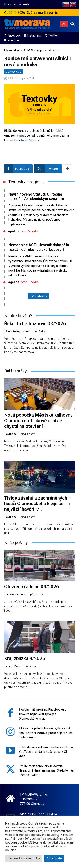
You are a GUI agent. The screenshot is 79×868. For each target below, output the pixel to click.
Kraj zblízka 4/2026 (25, 658)
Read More (29, 140)
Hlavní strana (13, 50)
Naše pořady (16, 543)
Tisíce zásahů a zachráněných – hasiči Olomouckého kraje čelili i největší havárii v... (38, 504)
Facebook (14, 35)
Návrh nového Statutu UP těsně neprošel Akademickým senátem (36, 196)
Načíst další (38, 296)
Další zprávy (15, 371)
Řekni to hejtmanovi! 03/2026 (35, 324)
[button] (72, 24)
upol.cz (14, 231)
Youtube (13, 40)
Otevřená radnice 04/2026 (32, 587)
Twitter (53, 35)
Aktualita (11, 434)
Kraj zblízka (13, 666)
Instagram (34, 35)
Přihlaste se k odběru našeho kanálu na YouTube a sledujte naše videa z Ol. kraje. (46, 752)
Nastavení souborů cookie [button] (24, 858)
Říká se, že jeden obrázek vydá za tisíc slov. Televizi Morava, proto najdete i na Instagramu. (46, 733)
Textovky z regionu (26, 182)
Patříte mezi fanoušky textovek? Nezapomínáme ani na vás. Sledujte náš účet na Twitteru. (46, 770)
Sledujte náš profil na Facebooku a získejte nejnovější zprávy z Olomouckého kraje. (43, 714)
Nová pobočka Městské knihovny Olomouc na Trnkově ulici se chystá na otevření (38, 421)
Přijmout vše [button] (54, 858)
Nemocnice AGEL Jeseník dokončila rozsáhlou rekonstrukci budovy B (39, 247)
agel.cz (14, 282)
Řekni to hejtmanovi (18, 331)
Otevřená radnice (16, 594)
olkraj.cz (54, 50)
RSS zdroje (35, 50)
